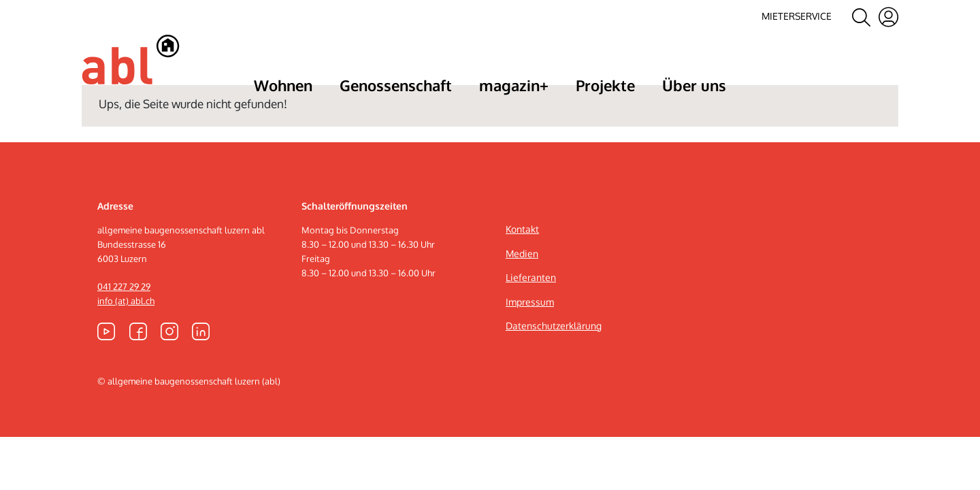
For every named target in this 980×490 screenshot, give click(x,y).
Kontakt (522, 266)
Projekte (605, 85)
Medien (522, 290)
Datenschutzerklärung (554, 363)
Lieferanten (531, 315)
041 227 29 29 (124, 324)
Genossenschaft (396, 85)
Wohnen (283, 85)
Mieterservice (797, 16)
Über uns (694, 85)
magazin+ (514, 85)
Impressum (530, 339)
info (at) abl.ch (126, 338)
